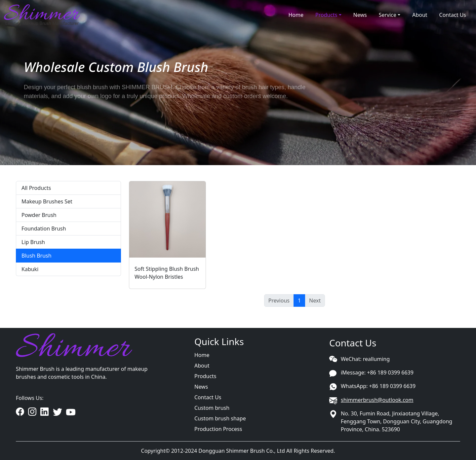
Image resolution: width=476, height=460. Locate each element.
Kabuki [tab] (30, 269)
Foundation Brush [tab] (44, 229)
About (420, 15)
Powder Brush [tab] (39, 215)
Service (388, 15)
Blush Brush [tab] (37, 256)
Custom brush (212, 408)
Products (326, 15)
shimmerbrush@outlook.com (377, 400)
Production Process (218, 429)
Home (296, 15)
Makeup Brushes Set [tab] (47, 201)
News (360, 15)
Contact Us (453, 15)
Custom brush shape (220, 418)
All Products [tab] (36, 188)
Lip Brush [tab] (33, 242)
